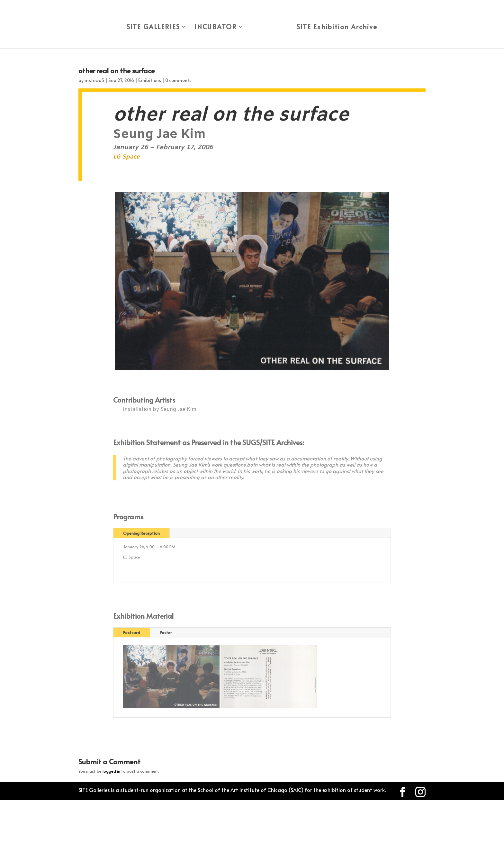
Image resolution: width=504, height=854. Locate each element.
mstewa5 (94, 80)
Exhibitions (150, 80)
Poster (166, 632)
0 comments (178, 80)
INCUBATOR (216, 28)
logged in (111, 771)
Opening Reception (141, 533)
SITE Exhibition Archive (337, 28)
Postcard (132, 632)
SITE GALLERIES (153, 28)
